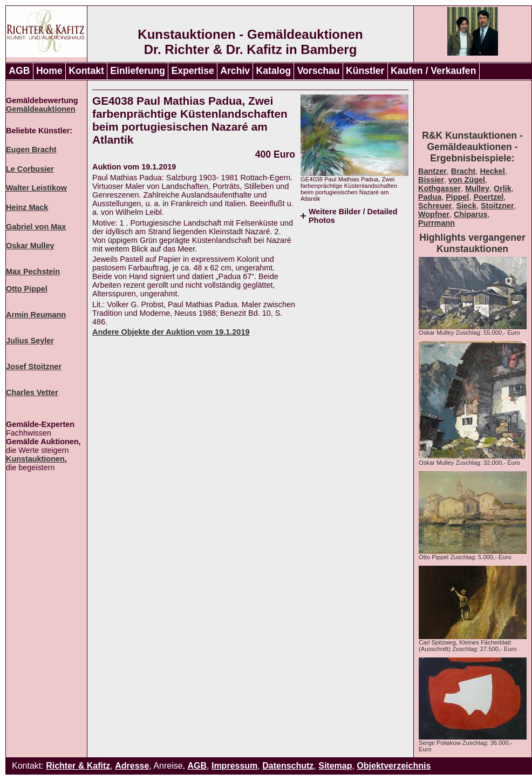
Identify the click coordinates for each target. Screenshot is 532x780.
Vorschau (319, 71)
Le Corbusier (30, 169)
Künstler (365, 71)
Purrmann (436, 223)
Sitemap (335, 766)
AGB (19, 71)
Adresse (132, 766)
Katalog (274, 71)
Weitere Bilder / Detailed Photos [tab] (353, 216)
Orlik (503, 188)
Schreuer (435, 206)
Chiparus (470, 214)
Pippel (457, 197)
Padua (430, 197)
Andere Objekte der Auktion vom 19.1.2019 (171, 332)
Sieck (466, 206)
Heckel (492, 171)
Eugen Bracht (31, 150)
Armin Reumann (36, 315)
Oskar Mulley (30, 246)
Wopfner (434, 214)
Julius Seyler (30, 341)
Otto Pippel (27, 289)
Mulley (477, 188)
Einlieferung (138, 71)
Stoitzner (497, 206)
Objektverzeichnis (394, 766)
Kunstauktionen (35, 459)
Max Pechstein (33, 272)
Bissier (431, 180)
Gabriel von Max (36, 227)
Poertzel (488, 197)
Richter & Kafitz (78, 766)
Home (49, 71)
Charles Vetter (32, 392)
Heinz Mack (27, 207)
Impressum (234, 766)
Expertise (193, 71)
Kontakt (86, 71)
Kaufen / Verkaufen (433, 71)
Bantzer (432, 171)
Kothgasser (439, 188)
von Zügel (467, 180)
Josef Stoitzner (34, 367)
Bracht (463, 171)
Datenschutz (288, 766)
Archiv (235, 71)
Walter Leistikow (36, 188)
